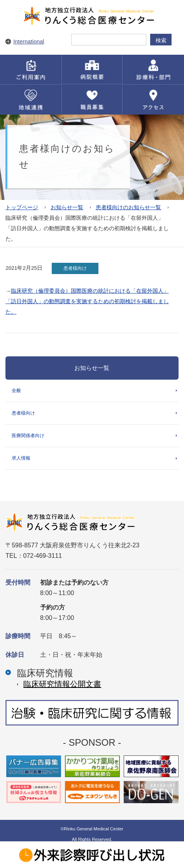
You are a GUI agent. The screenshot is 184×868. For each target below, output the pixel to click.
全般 (16, 391)
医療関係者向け (28, 436)
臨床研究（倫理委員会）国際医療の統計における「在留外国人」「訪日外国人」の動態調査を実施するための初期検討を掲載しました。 (87, 301)
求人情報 (21, 458)
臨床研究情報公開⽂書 (62, 684)
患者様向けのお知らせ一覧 (128, 207)
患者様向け (23, 413)
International (29, 42)
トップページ (22, 207)
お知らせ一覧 (67, 207)
